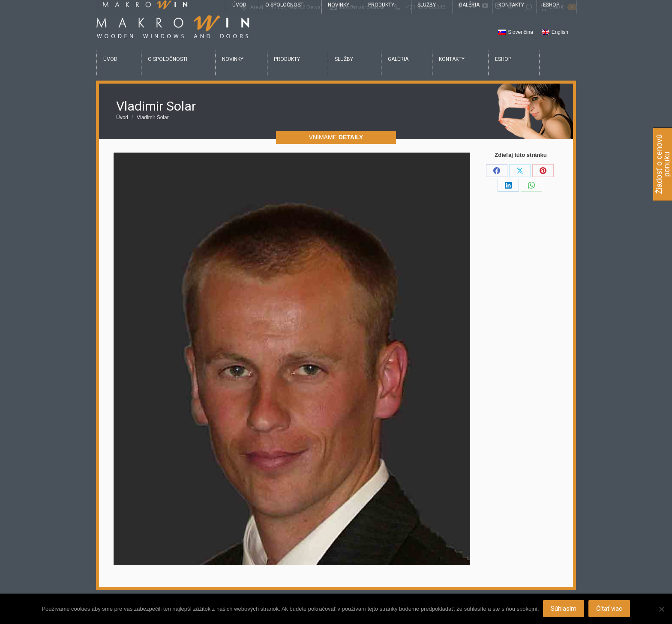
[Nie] (661, 609)
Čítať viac (610, 609)
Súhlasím (564, 609)
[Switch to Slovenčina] (516, 33)
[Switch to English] (555, 33)
